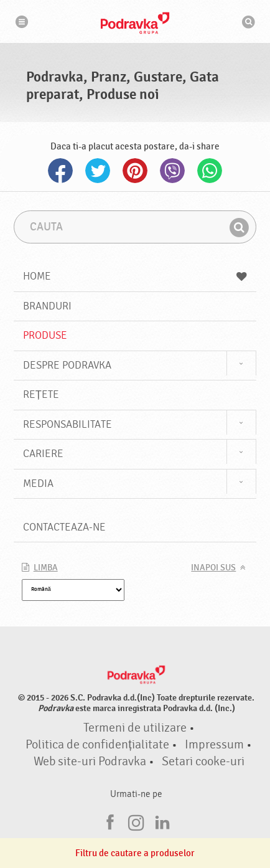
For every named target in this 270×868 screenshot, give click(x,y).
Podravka (135, 23)
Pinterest (135, 171)
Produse (45, 335)
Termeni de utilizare (135, 728)
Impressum (214, 745)
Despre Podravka (67, 365)
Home (135, 276)
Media (38, 484)
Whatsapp (210, 171)
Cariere (43, 454)
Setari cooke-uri (203, 762)
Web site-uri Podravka (90, 762)
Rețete (41, 394)
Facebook (60, 171)
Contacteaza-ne (64, 527)
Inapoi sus (213, 568)
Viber (172, 171)
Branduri (47, 306)
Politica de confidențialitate (97, 745)
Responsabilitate (67, 424)
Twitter (98, 171)
